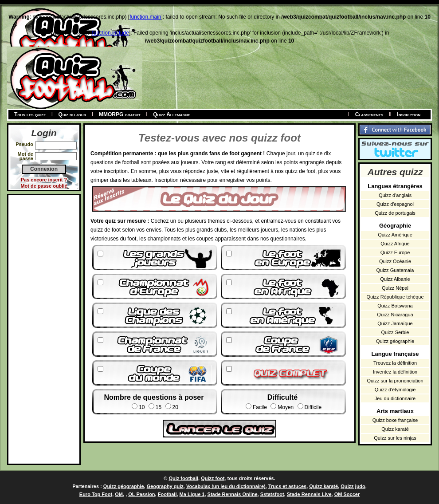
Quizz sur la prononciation (395, 381)
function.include (111, 33)
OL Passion (141, 494)
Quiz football (183, 478)
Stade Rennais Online (233, 494)
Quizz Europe (395, 252)
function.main (145, 17)
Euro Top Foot (96, 494)
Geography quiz (165, 486)
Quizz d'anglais (395, 195)
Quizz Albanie (395, 279)
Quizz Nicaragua (395, 315)
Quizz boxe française (395, 420)
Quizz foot (213, 478)
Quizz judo (353, 486)
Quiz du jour (73, 114)
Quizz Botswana (395, 306)
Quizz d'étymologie (395, 390)
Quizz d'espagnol (395, 204)
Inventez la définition (395, 372)
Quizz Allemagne (172, 114)
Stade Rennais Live (309, 494)
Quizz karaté (395, 429)
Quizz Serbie (395, 332)
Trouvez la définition (395, 363)
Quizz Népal (395, 288)
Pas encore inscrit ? (44, 180)
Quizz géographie (395, 341)
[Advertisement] (44, 328)
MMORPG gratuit (120, 114)
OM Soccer (347, 494)
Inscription (409, 114)
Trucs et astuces (287, 486)
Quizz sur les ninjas (395, 438)
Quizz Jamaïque (395, 323)
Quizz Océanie (395, 261)
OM (119, 494)
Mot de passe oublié (44, 186)
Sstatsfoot (272, 494)
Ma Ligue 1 (192, 494)
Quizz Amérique (395, 235)
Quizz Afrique (395, 244)
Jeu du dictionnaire (395, 398)
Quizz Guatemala (395, 270)
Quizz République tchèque (395, 297)
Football (167, 494)
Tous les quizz (30, 114)
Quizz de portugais (395, 213)
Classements (369, 114)
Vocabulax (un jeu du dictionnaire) (226, 486)
